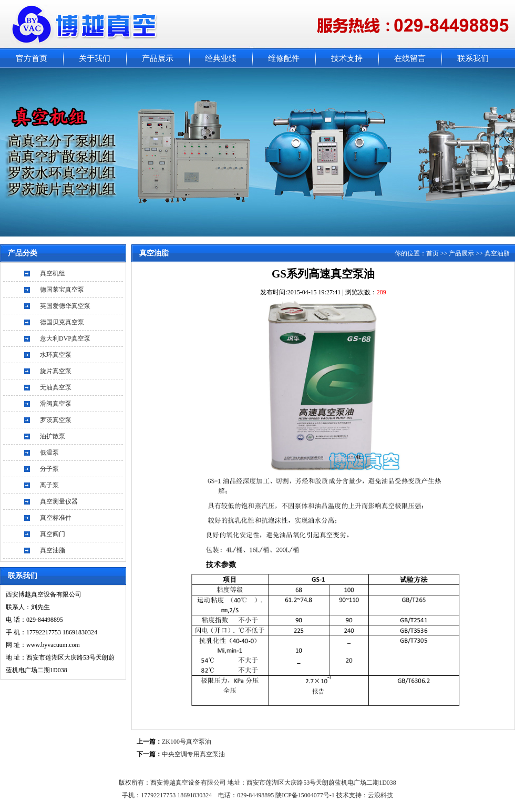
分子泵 (49, 469)
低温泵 (49, 453)
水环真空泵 (56, 355)
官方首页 (32, 58)
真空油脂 (53, 550)
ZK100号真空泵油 (187, 742)
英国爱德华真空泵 (65, 306)
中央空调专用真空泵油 (193, 754)
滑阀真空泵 (56, 404)
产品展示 (158, 58)
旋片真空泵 (56, 371)
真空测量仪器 (59, 501)
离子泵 (49, 485)
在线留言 (410, 58)
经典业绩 (221, 58)
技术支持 (347, 58)
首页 (432, 253)
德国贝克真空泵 (62, 322)
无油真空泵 (56, 387)
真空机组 (53, 273)
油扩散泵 (53, 436)
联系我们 (473, 58)
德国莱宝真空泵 (62, 290)
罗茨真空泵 (56, 420)
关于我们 (95, 58)
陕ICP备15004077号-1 (306, 795)
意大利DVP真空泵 (65, 338)
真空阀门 (53, 534)
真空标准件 (56, 518)
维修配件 (284, 58)
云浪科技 (380, 795)
